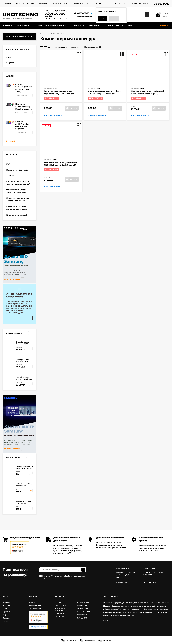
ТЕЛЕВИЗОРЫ (83, 615)
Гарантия (56, 3)
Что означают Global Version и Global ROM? (17, 191)
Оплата (31, 3)
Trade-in (10, 176)
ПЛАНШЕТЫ (60, 614)
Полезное (77, 3)
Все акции (12, 141)
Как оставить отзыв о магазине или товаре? (17, 208)
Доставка (19, 3)
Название (73, 47)
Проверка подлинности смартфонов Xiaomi (18, 200)
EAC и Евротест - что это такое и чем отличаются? (18, 183)
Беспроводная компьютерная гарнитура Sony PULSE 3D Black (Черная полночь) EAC (59, 94)
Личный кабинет (35, 605)
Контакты (7, 3)
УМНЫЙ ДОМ (82, 609)
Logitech (10, 63)
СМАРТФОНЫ (60, 605)
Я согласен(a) (62, 577)
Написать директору (84, 16)
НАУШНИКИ (60, 617)
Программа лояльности (18, 170)
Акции (99, 3)
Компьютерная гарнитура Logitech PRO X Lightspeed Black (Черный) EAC (61, 165)
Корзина (32, 602)
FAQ (66, 3)
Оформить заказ (35, 609)
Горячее (58, 602)
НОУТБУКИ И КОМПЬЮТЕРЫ (61, 609)
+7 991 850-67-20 (81, 13)
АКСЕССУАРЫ (83, 605)
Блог (89, 3)
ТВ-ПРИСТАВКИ (83, 612)
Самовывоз (43, 3)
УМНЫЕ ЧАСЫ (83, 602)
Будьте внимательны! (17, 215)
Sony (9, 58)
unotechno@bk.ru (150, 568)
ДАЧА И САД (82, 618)
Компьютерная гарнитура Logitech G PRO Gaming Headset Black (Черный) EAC (104, 94)
